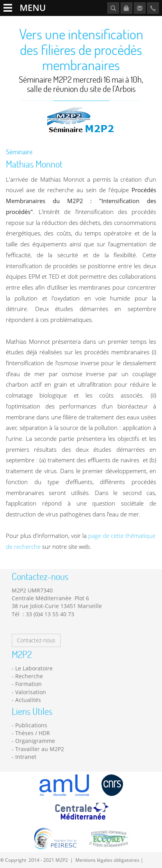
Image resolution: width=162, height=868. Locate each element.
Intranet (26, 757)
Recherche (29, 676)
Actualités (28, 700)
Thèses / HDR (33, 733)
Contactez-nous (36, 640)
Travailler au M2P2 (40, 749)
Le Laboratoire (34, 668)
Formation (28, 684)
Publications (31, 725)
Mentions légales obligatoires (107, 860)
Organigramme (35, 741)
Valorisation (31, 692)
